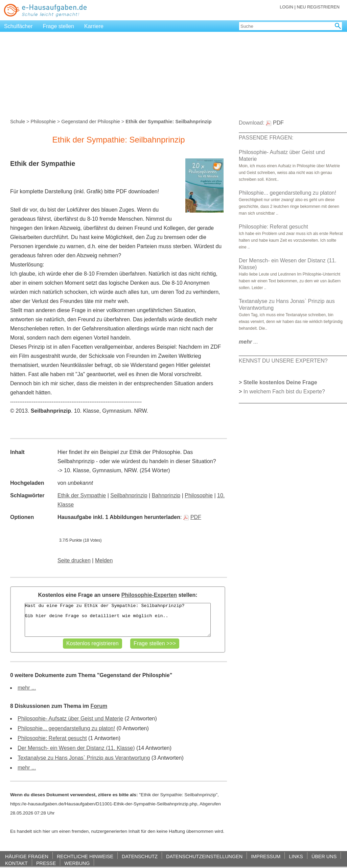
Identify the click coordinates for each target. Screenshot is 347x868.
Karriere (94, 26)
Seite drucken (74, 560)
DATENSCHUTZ (140, 856)
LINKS (296, 856)
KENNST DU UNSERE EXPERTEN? (283, 361)
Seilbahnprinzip (129, 495)
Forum (99, 706)
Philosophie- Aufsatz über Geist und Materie (70, 719)
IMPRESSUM (266, 856)
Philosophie (43, 122)
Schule (18, 122)
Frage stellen (59, 26)
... (248, 342)
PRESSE (46, 863)
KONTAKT (16, 863)
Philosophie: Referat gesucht (52, 738)
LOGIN (286, 7)
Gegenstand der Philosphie (91, 122)
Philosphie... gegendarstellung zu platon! (66, 728)
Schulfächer (18, 26)
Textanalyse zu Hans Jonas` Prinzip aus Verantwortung (84, 758)
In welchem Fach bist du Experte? (284, 392)
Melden (104, 560)
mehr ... (27, 688)
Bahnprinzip (166, 495)
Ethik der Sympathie (82, 495)
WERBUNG (77, 863)
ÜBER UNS (324, 856)
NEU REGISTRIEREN (318, 7)
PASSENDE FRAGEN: (266, 138)
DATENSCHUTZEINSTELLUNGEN (204, 856)
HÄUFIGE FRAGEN (27, 856)
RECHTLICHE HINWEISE (85, 856)
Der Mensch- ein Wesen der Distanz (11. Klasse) (76, 748)
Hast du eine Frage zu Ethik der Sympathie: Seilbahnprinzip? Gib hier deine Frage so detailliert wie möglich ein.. (118, 620)
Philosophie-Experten (149, 595)
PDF (192, 517)
